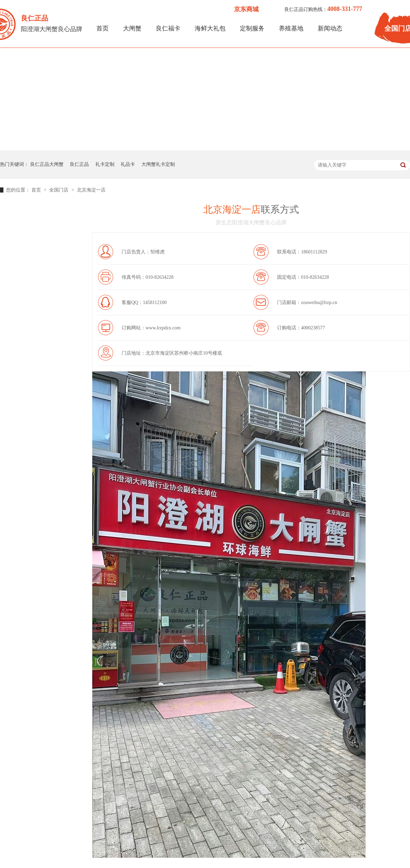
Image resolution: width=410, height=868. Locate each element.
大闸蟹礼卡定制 (158, 164)
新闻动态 (330, 28)
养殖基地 (291, 28)
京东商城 (246, 9)
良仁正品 (79, 164)
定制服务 (252, 28)
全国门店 (59, 190)
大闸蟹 (132, 28)
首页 (102, 28)
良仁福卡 (168, 28)
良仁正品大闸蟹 (47, 164)
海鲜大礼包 (210, 28)
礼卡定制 (105, 164)
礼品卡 (128, 164)
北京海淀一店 (91, 190)
